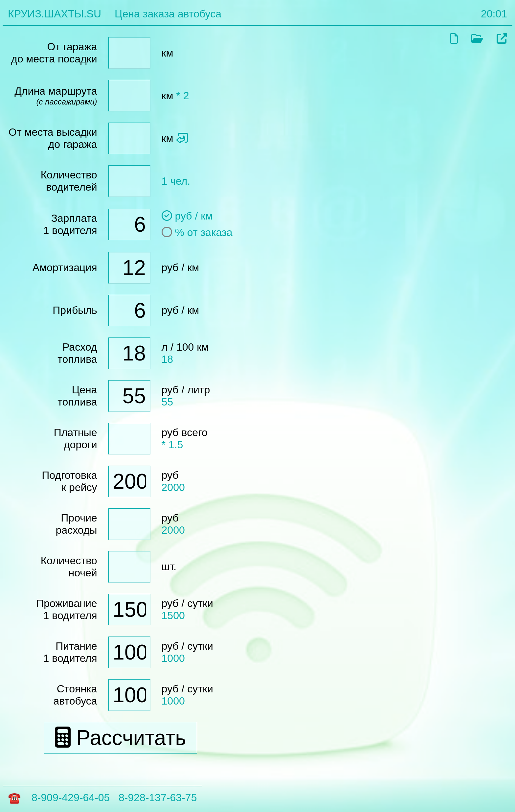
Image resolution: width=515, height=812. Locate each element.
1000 (173, 658)
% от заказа (197, 232)
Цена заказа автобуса (168, 14)
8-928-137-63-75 (158, 798)
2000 (173, 487)
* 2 (182, 96)
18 (168, 359)
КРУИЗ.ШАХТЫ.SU (55, 14)
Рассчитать (121, 738)
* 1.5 (172, 445)
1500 (173, 615)
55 (168, 402)
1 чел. (176, 181)
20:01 (494, 14)
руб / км (187, 216)
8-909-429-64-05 (71, 798)
